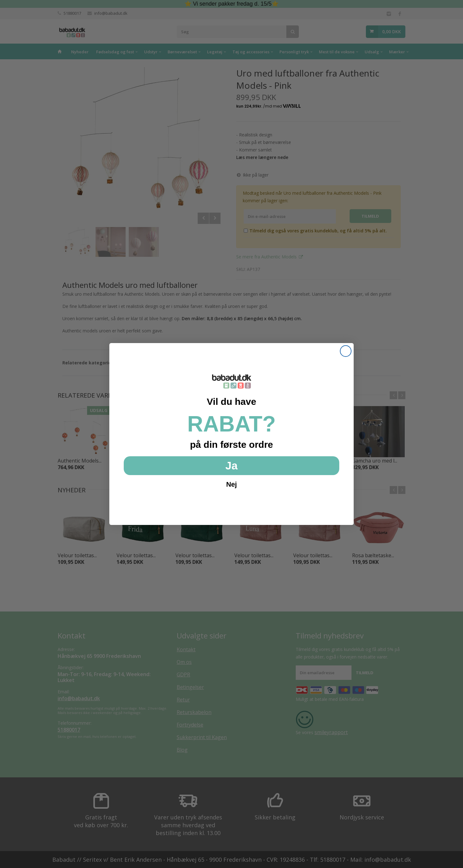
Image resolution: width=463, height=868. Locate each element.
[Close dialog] (346, 351)
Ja (232, 466)
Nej (232, 484)
